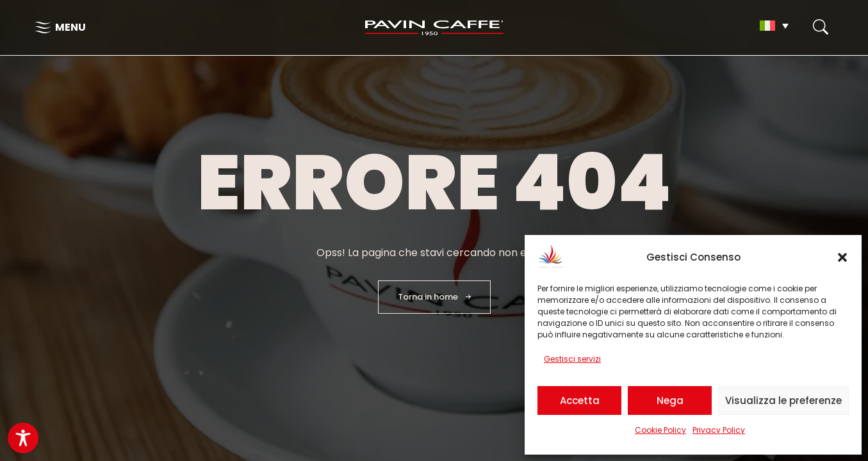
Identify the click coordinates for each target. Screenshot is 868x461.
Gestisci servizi (572, 359)
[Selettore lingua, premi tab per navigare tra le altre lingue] (774, 26)
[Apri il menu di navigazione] (60, 28)
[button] (842, 257)
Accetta (580, 400)
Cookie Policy (660, 430)
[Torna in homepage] (434, 28)
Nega (670, 400)
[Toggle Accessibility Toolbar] (23, 438)
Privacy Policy (719, 430)
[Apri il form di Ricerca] (821, 27)
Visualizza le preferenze (783, 400)
